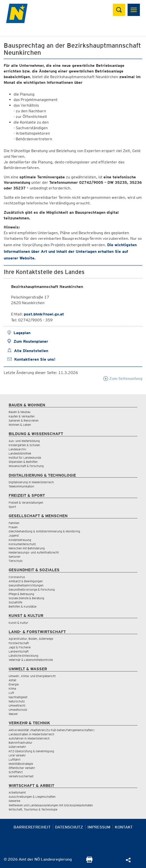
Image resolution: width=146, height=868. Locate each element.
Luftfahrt (15, 760)
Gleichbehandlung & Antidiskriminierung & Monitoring (44, 531)
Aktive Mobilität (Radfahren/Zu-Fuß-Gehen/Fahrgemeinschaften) (52, 730)
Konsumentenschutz (22, 544)
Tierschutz (16, 561)
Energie (14, 684)
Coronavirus (17, 577)
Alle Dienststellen (31, 351)
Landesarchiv (17, 449)
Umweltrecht (17, 705)
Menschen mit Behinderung (27, 548)
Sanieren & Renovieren (24, 420)
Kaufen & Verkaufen (22, 416)
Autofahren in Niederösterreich (29, 738)
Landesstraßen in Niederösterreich (31, 734)
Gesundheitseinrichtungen (26, 585)
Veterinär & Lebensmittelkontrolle (31, 660)
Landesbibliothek (20, 453)
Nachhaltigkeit (18, 697)
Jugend (14, 535)
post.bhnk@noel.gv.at (44, 314)
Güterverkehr (17, 747)
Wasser (13, 714)
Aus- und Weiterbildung (24, 441)
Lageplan (22, 333)
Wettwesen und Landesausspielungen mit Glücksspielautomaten (51, 805)
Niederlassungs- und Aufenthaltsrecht (34, 552)
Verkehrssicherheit (21, 776)
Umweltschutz (18, 710)
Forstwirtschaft (19, 643)
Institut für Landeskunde (25, 458)
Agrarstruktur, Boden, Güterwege (31, 639)
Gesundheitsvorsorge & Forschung (32, 590)
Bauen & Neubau (20, 412)
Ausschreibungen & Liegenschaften (32, 797)
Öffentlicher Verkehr (22, 768)
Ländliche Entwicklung (23, 656)
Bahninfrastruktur (21, 743)
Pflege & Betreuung (21, 594)
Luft (11, 693)
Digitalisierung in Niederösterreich (31, 482)
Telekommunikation (21, 486)
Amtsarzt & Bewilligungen (26, 581)
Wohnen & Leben (20, 425)
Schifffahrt (16, 772)
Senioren (15, 557)
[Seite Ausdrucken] (89, 861)
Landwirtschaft (19, 651)
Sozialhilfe (15, 602)
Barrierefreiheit (32, 827)
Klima (12, 689)
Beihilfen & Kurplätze (22, 606)
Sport (12, 507)
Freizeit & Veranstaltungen (26, 503)
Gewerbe (14, 801)
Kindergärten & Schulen (24, 445)
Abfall (12, 680)
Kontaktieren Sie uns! (35, 359)
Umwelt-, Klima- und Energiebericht (32, 676)
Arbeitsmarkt (17, 792)
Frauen (13, 527)
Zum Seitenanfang (123, 378)
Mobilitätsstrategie (21, 764)
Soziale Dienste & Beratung (26, 598)
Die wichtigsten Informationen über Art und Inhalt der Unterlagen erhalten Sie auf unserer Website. (70, 251)
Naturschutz (17, 701)
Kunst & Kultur (18, 623)
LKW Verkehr (17, 755)
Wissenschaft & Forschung (26, 466)
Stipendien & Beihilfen (23, 462)
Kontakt (124, 827)
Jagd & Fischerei (20, 647)
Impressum (99, 827)
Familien (14, 523)
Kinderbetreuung (20, 540)
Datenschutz (69, 827)
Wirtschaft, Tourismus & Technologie (33, 809)
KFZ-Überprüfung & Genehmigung (31, 751)
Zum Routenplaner (31, 341)
